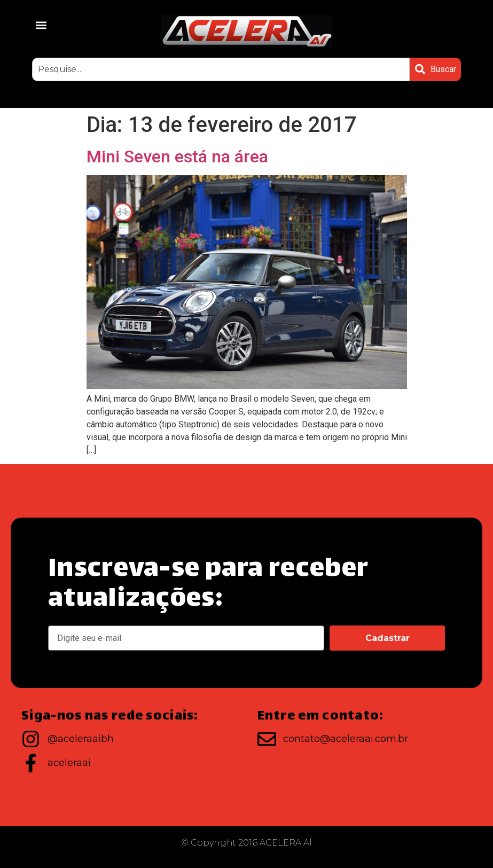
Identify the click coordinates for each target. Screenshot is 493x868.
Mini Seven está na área (177, 157)
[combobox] (220, 69)
